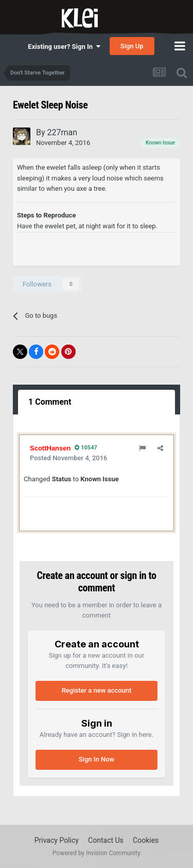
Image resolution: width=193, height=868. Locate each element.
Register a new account (97, 690)
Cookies (146, 840)
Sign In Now (97, 759)
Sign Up (132, 46)
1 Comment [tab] (50, 402)
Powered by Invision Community (97, 853)
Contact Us (106, 840)
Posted (68, 458)
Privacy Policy (57, 840)
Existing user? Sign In (64, 47)
